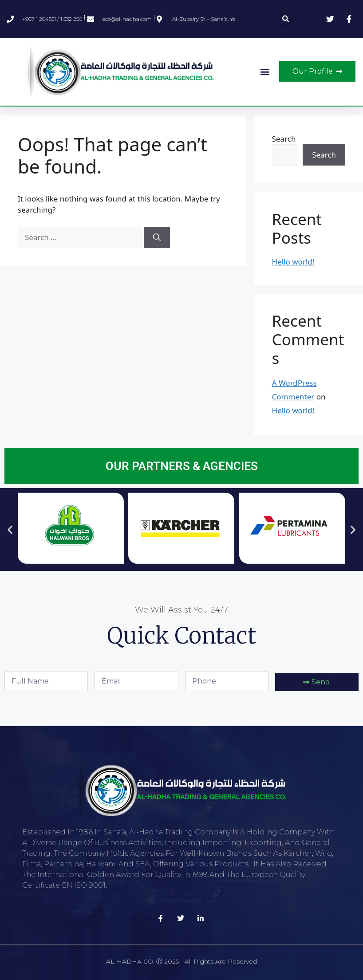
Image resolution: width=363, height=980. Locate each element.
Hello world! (293, 262)
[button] (286, 19)
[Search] (157, 237)
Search (284, 139)
